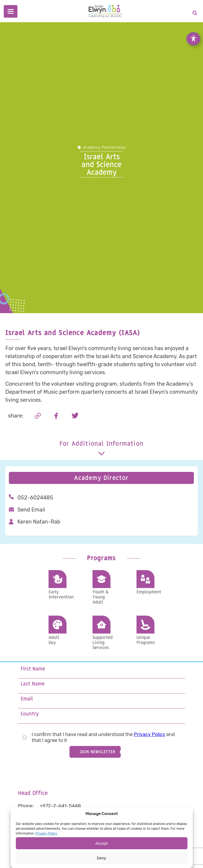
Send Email (31, 510)
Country (30, 714)
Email (27, 699)
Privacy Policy (150, 734)
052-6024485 (35, 498)
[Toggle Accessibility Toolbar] (193, 32)
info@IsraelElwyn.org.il (65, 823)
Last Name (33, 684)
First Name (33, 669)
